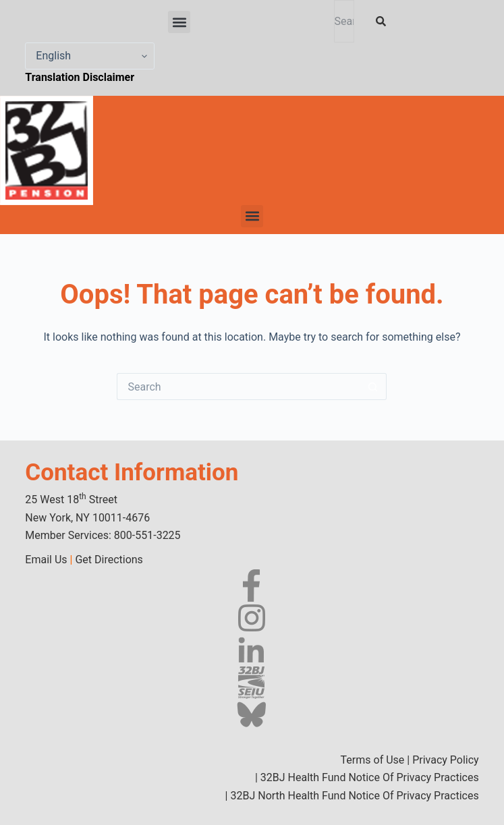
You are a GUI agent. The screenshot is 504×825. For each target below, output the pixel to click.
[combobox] (344, 21)
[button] (179, 22)
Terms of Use (373, 760)
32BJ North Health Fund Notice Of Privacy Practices (354, 796)
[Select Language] (90, 56)
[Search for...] (238, 387)
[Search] (384, 21)
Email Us (46, 560)
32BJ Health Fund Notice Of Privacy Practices (368, 777)
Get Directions (109, 560)
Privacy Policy (446, 760)
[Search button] (373, 387)
